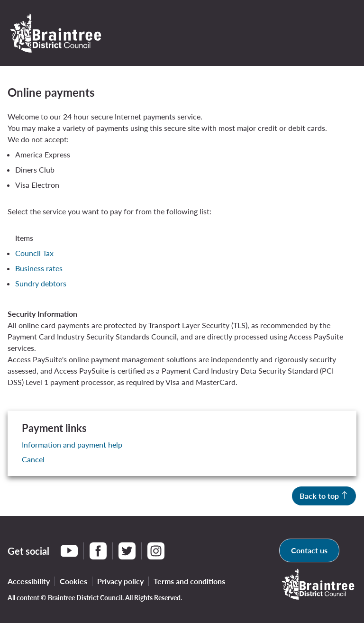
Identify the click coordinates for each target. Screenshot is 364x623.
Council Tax (34, 253)
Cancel (33, 459)
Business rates (39, 268)
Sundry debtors (41, 283)
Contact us (309, 550)
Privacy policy (120, 581)
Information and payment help (72, 444)
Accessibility (29, 581)
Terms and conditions (189, 581)
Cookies (73, 581)
